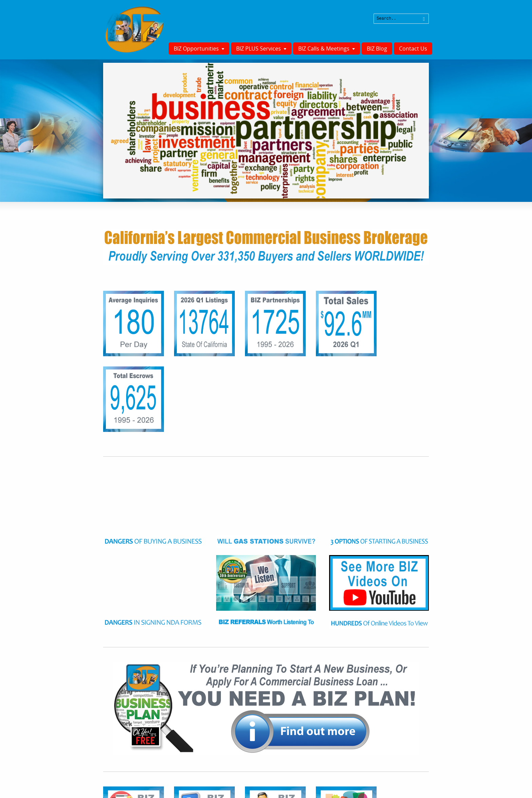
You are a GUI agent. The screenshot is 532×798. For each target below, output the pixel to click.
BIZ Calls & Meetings (324, 49)
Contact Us (413, 49)
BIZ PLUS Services (259, 49)
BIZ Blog (377, 49)
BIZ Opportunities (196, 49)
